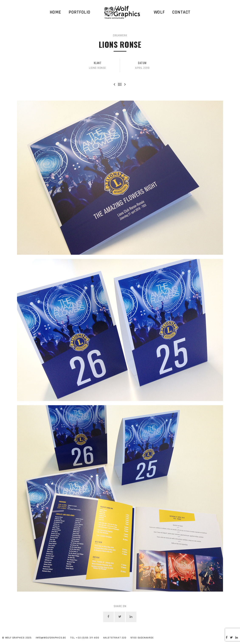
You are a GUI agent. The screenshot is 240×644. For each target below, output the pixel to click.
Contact (181, 12)
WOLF (159, 12)
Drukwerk (120, 35)
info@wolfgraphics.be (51, 638)
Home (55, 12)
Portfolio (80, 12)
